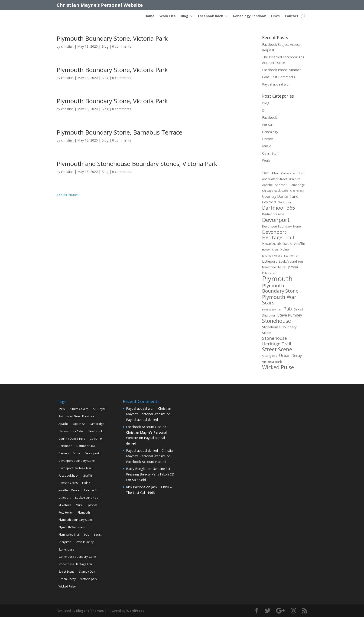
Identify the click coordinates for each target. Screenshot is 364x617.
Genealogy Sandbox (249, 16)
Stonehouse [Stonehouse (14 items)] (276, 321)
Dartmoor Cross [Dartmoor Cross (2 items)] (273, 214)
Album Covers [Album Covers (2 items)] (281, 173)
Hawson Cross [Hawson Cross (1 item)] (270, 250)
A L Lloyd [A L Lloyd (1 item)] (299, 173)
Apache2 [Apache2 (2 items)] (281, 185)
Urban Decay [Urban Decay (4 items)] (290, 356)
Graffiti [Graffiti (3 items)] (299, 244)
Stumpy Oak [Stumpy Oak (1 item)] (270, 356)
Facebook (270, 117)
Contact (292, 16)
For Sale (268, 125)
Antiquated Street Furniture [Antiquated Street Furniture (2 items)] (281, 179)
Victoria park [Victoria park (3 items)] (272, 362)
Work (266, 160)
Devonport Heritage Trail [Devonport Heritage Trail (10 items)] (278, 235)
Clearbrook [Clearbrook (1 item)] (297, 191)
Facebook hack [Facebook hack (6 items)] (277, 243)
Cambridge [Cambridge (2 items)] (297, 185)
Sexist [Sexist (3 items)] (299, 309)
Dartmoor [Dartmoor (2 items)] (285, 202)
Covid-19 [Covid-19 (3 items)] (269, 202)
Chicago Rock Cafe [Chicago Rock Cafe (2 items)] (275, 191)
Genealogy (270, 132)
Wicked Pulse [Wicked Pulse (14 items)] (278, 367)
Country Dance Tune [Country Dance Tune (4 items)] (280, 196)
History (267, 139)
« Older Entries (68, 195)
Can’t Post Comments (279, 77)
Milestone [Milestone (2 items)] (269, 267)
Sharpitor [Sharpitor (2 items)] (269, 315)
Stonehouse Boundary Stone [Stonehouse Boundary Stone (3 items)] (279, 330)
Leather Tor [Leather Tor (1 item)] (291, 256)
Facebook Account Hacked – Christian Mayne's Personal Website (148, 432)
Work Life (168, 16)
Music (266, 146)
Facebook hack (211, 16)
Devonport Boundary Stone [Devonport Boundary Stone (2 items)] (281, 226)
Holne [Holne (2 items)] (285, 249)
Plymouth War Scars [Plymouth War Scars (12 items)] (279, 300)
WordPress (135, 611)
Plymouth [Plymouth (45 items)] (277, 279)
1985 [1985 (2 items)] (266, 173)
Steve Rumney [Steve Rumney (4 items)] (290, 315)
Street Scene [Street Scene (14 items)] (277, 350)
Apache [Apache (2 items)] (267, 185)
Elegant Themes (90, 611)
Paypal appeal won (276, 84)
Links (275, 16)
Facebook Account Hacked (146, 462)
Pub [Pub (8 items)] (288, 309)
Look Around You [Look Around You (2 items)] (291, 261)
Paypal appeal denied (142, 420)
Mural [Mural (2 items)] (282, 267)
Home (149, 16)
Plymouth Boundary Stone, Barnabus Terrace (119, 132)
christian (67, 46)
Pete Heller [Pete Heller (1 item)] (269, 273)
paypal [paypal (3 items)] (293, 267)
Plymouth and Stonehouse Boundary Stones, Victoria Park (137, 164)
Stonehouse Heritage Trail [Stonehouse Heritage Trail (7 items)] (277, 341)
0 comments (122, 46)
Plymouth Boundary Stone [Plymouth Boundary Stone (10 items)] (280, 288)
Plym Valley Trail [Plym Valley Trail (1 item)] (272, 310)
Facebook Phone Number (281, 70)
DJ (264, 110)
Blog (185, 16)
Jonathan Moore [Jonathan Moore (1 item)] (272, 256)
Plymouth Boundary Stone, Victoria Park (112, 38)
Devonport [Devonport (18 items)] (276, 220)
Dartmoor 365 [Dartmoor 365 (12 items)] (279, 208)
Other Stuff (270, 153)
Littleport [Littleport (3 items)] (270, 261)
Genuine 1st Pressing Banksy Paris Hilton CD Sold (150, 474)
